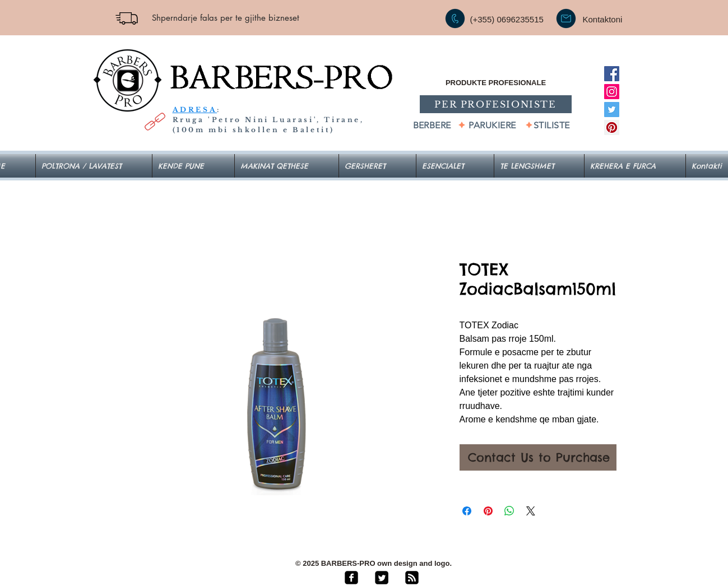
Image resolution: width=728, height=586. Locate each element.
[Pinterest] (612, 127)
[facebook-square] (351, 578)
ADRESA (195, 110)
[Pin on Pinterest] (488, 511)
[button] (455, 166)
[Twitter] (612, 110)
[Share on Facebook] (467, 511)
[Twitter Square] (382, 578)
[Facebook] (612, 74)
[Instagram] (612, 92)
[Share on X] (531, 511)
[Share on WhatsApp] (509, 511)
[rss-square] (412, 578)
